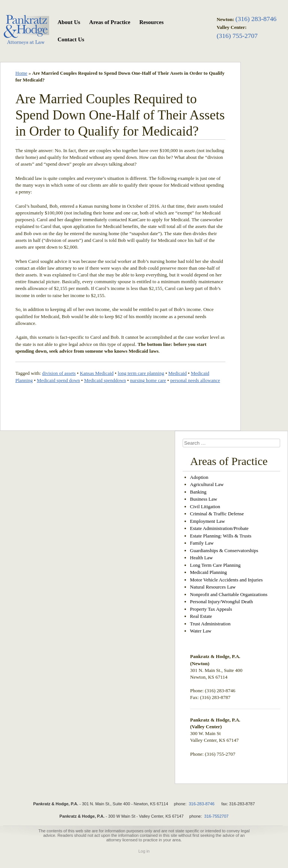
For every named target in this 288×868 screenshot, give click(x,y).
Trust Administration (210, 624)
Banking (198, 492)
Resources (152, 22)
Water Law (201, 631)
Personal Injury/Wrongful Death (222, 602)
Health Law (202, 558)
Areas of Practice (110, 22)
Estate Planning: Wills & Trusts (221, 536)
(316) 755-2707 (237, 36)
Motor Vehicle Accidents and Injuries (226, 580)
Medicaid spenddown (105, 380)
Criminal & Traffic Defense (217, 514)
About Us (69, 22)
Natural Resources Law (213, 587)
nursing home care (148, 380)
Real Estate (201, 616)
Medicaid (178, 373)
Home (21, 73)
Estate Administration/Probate (219, 528)
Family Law (202, 543)
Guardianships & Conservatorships (224, 550)
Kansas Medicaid (97, 373)
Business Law (204, 499)
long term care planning (141, 373)
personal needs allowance (195, 380)
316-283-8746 (202, 804)
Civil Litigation (205, 506)
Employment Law (208, 521)
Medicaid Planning (209, 572)
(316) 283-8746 (256, 19)
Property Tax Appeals (211, 609)
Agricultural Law (207, 484)
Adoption (199, 477)
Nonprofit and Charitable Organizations (229, 594)
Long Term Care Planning (215, 565)
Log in (144, 851)
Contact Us (71, 39)
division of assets (59, 373)
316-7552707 (217, 816)
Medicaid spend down (58, 380)
